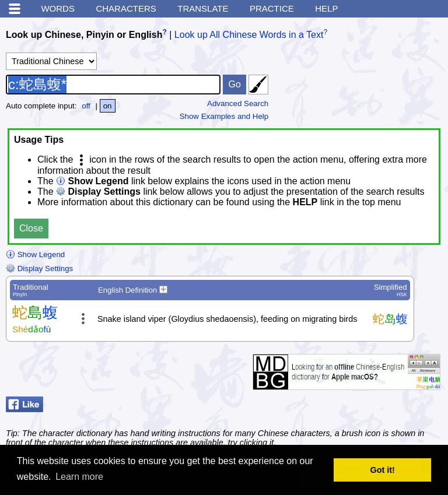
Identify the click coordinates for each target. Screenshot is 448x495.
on (108, 106)
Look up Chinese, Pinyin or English (84, 35)
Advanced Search (238, 103)
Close (31, 228)
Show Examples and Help (224, 116)
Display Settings (39, 268)
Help (326, 8)
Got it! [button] (383, 470)
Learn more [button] (79, 477)
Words (58, 8)
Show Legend (35, 254)
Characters (126, 8)
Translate (203, 8)
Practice (272, 8)
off (86, 106)
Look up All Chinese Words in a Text (249, 35)
